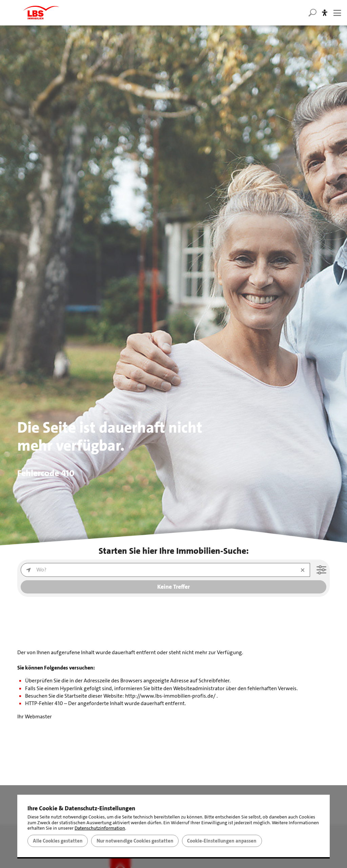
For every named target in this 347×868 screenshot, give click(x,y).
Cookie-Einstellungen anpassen (222, 841)
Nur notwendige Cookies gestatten (135, 841)
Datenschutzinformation (100, 828)
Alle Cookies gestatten (58, 841)
